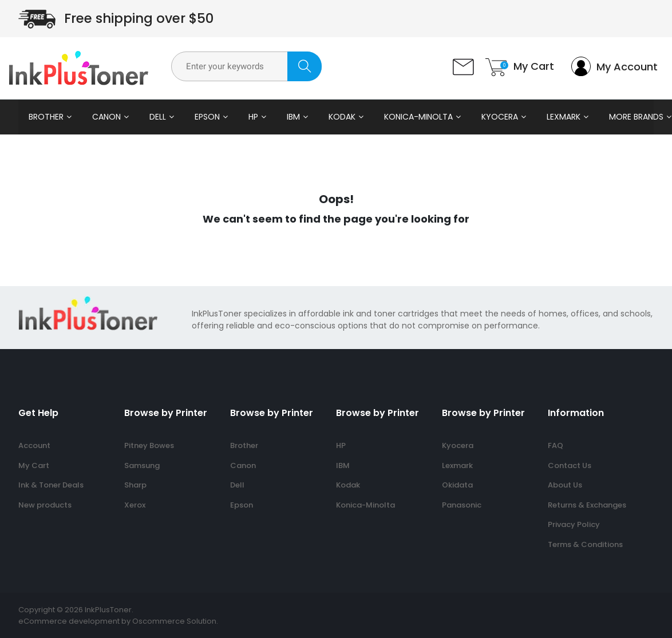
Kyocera (500, 117)
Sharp (135, 485)
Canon (106, 117)
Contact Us (570, 465)
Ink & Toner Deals (51, 485)
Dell (158, 117)
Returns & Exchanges (587, 505)
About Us (565, 485)
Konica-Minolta (418, 117)
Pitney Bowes (149, 445)
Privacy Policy (574, 524)
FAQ (556, 445)
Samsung (142, 465)
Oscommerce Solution (174, 621)
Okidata (457, 485)
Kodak (342, 117)
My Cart (34, 465)
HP (253, 117)
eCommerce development (69, 621)
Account (34, 445)
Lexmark (564, 117)
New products (45, 505)
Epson (207, 117)
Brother (46, 117)
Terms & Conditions (585, 544)
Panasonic (462, 505)
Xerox (135, 505)
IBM (293, 117)
